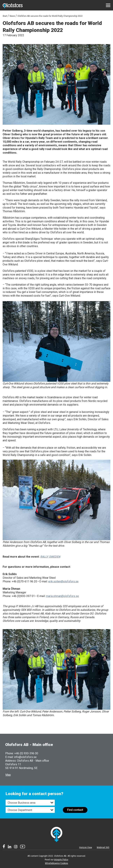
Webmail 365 (103, 847)
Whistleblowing (52, 863)
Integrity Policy (61, 860)
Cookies (64, 863)
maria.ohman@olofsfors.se (62, 596)
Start (5, 16)
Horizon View (86, 847)
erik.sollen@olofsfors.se (63, 581)
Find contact (75, 810)
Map (8, 775)
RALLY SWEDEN (50, 557)
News (12, 16)
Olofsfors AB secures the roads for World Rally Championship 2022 (50, 16)
